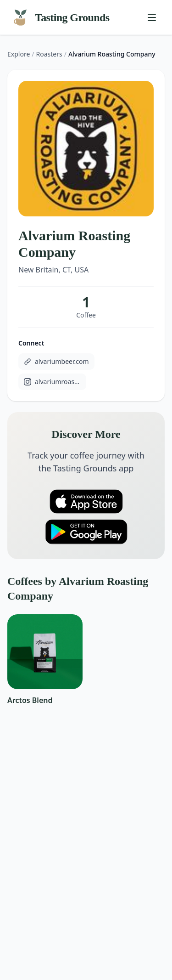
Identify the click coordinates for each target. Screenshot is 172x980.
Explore (19, 54)
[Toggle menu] (152, 17)
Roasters (49, 54)
